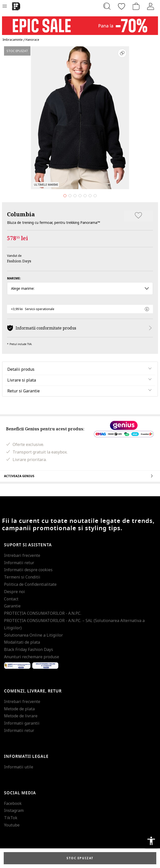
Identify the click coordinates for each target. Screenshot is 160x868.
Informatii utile (19, 767)
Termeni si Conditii (22, 577)
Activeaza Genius (80, 476)
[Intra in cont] (151, 6)
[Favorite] (122, 6)
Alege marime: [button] (80, 288)
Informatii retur (19, 563)
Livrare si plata (22, 380)
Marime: (14, 278)
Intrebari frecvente (22, 555)
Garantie (12, 606)
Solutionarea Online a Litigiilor (33, 635)
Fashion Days (19, 261)
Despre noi (14, 592)
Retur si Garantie (24, 391)
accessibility (151, 841)
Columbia (21, 214)
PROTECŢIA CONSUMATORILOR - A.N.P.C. (43, 613)
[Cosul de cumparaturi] (136, 6)
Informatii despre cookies (28, 570)
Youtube (12, 825)
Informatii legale (26, 757)
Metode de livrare (21, 716)
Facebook (13, 803)
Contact (11, 599)
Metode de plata (19, 709)
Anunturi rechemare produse (32, 657)
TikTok (11, 818)
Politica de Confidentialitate (30, 584)
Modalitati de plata (22, 642)
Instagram (14, 810)
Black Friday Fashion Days (29, 649)
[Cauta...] (107, 6)
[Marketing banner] (80, 23)
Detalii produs (21, 369)
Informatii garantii (22, 723)
